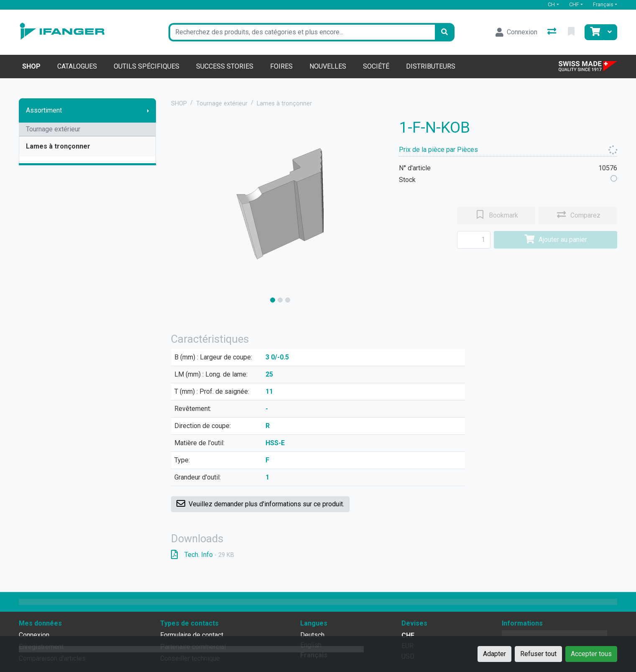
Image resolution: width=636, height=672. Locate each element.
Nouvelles (328, 66)
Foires (281, 66)
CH (551, 4)
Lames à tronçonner (58, 146)
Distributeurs (431, 66)
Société (376, 66)
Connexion (34, 635)
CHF (574, 4)
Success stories (225, 66)
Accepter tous (591, 654)
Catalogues (77, 66)
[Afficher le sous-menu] (148, 110)
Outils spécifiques (147, 66)
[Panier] (594, 32)
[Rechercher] (444, 32)
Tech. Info (203, 555)
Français (603, 4)
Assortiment (44, 110)
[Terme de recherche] (302, 32)
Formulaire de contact (192, 635)
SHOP (179, 104)
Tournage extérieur (53, 129)
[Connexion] (516, 32)
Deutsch (312, 635)
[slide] (273, 300)
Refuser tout (538, 654)
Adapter (494, 654)
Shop (31, 66)
